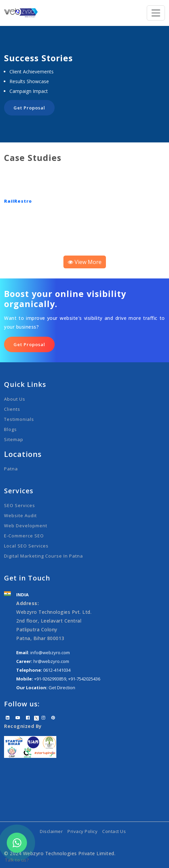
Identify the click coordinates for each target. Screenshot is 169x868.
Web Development (26, 526)
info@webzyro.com (50, 653)
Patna (11, 469)
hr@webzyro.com (51, 661)
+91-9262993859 (50, 679)
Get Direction (62, 688)
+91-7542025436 (84, 679)
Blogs (10, 429)
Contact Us (114, 831)
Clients (12, 409)
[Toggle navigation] (156, 13)
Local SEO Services (26, 546)
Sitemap (14, 439)
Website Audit (20, 515)
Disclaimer (51, 831)
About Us (15, 399)
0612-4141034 (57, 670)
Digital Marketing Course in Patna (44, 556)
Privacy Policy (82, 831)
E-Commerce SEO (24, 536)
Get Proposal (29, 108)
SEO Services (20, 505)
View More (85, 262)
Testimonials (19, 419)
